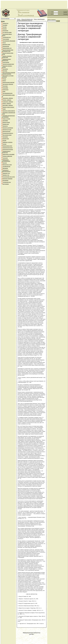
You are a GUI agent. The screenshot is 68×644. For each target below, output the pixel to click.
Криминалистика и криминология (6, 60)
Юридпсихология (6, 131)
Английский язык (6, 166)
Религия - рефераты (7, 100)
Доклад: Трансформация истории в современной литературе (31, 20)
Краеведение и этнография (8, 154)
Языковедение (6, 124)
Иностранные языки (7, 135)
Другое (4, 43)
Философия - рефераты (8, 105)
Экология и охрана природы (9, 111)
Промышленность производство (6, 152)
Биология (5, 163)
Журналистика (6, 46)
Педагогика (5, 86)
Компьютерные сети (7, 48)
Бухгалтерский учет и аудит (9, 177)
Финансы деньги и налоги (8, 107)
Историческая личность (8, 133)
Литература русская (7, 130)
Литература (5, 126)
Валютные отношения (7, 179)
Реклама (4, 140)
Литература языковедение (8, 64)
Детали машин (6, 39)
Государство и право (7, 32)
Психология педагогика (8, 149)
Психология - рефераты (8, 98)
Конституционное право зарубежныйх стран (7, 51)
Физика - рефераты (7, 104)
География (5, 25)
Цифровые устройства (7, 142)
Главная (18, 19)
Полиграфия (5, 88)
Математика (5, 69)
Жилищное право (6, 44)
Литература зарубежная (8, 128)
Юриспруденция (6, 122)
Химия (4, 109)
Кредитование (6, 184)
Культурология (6, 62)
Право (4, 91)
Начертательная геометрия (8, 82)
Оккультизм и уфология (8, 84)
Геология (5, 29)
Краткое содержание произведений (7, 57)
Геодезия (5, 27)
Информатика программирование (6, 160)
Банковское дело (6, 173)
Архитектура (5, 23)
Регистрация (66, 14)
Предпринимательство (7, 93)
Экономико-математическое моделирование (8, 116)
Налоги (4, 81)
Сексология (5, 158)
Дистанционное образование (9, 41)
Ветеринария (5, 180)
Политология (5, 90)
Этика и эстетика (6, 119)
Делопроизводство (7, 37)
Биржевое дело (6, 175)
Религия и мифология (7, 156)
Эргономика (5, 121)
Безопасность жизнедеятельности (6, 171)
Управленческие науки (8, 148)
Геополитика (5, 31)
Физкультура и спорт (7, 165)
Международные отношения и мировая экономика (8, 73)
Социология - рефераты (8, 102)
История (4, 144)
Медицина (5, 71)
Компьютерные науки (7, 146)
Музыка (4, 79)
